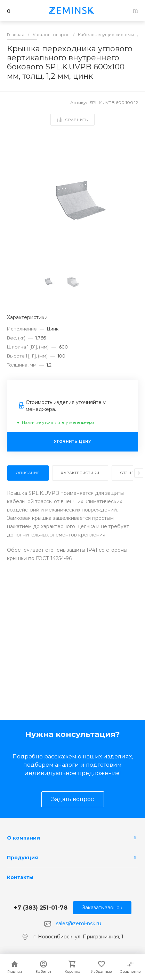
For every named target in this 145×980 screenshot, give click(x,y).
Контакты (20, 877)
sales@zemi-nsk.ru (79, 923)
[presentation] (139, 473)
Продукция (22, 858)
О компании (23, 838)
